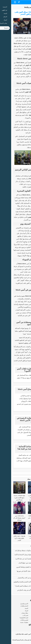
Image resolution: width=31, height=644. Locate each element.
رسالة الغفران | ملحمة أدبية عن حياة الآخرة (17, 559)
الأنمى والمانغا (17, 7)
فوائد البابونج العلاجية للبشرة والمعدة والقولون (16, 582)
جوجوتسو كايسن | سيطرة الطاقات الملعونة (23, 538)
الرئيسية (26, 7)
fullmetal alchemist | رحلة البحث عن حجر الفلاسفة (23, 518)
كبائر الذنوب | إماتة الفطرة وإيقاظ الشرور (17, 567)
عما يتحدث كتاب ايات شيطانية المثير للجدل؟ (17, 586)
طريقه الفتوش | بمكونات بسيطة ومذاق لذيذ (17, 551)
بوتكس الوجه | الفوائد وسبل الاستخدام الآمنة (16, 555)
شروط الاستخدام (25, 630)
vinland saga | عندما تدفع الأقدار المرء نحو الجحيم (8, 498)
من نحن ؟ (27, 628)
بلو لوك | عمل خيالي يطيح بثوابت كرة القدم (8, 538)
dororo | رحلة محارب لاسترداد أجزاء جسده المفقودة (23, 498)
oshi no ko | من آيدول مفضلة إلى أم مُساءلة (8, 518)
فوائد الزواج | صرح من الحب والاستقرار (18, 578)
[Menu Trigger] (4, 2)
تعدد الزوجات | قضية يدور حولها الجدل (18, 563)
